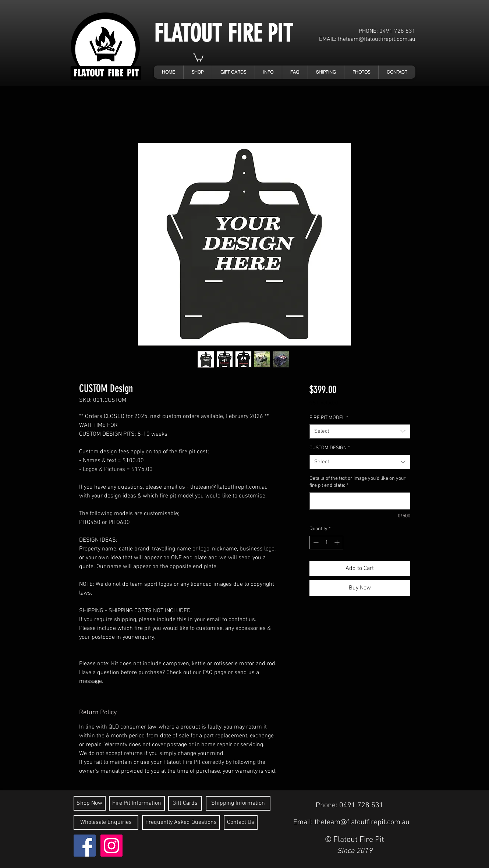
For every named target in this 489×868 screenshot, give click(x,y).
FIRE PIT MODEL (329, 418)
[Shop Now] (90, 803)
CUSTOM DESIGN (330, 448)
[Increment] (338, 543)
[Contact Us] (241, 822)
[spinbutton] (326, 543)
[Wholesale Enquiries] (106, 822)
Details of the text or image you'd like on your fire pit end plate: (358, 482)
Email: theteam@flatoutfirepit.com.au (351, 822)
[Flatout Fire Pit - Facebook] (85, 846)
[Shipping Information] (238, 803)
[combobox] (360, 431)
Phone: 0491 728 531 (350, 805)
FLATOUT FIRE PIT (224, 33)
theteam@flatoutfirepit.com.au (377, 39)
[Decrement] (315, 543)
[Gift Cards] (185, 803)
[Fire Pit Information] (137, 803)
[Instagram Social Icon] (111, 846)
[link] (198, 57)
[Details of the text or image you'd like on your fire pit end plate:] (360, 501)
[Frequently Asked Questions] (181, 822)
